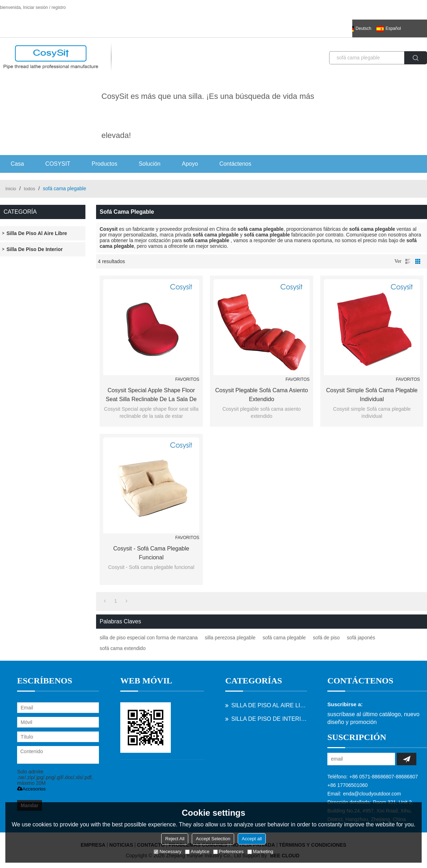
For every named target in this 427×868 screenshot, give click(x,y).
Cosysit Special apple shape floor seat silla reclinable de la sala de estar (151, 395)
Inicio (11, 189)
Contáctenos (235, 164)
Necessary (167, 851)
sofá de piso (326, 638)
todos (30, 189)
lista (408, 261)
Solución (150, 164)
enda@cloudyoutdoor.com (372, 794)
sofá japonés (361, 638)
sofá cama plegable (284, 638)
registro (59, 7)
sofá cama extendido (123, 648)
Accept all (252, 839)
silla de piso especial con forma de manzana (149, 638)
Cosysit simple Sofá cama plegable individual (372, 395)
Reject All (175, 839)
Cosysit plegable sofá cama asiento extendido (262, 395)
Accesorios (31, 789)
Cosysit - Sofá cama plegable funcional (151, 553)
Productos (105, 164)
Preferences (228, 851)
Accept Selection (213, 839)
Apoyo (190, 164)
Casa (17, 164)
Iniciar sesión (36, 7)
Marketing (260, 851)
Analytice (197, 851)
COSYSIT (58, 164)
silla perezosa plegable (230, 638)
